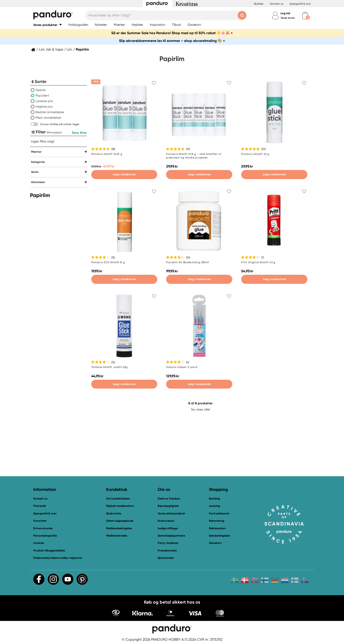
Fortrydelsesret (219, 513)
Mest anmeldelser (48, 118)
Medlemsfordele (117, 536)
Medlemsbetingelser (119, 528)
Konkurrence (166, 521)
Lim (69, 49)
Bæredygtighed (168, 506)
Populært (42, 95)
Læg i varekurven (124, 174)
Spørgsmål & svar (300, 4)
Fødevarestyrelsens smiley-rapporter (58, 558)
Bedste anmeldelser (50, 112)
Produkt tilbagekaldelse (49, 550)
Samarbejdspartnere (171, 536)
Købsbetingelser (220, 536)
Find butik (40, 506)
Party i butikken (168, 543)
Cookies (39, 543)
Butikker (259, 4)
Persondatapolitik (45, 536)
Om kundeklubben (118, 499)
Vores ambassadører (171, 513)
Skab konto (288, 18)
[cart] (305, 15)
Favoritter (40, 521)
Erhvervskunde (43, 528)
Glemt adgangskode (120, 521)
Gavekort (215, 543)
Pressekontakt (167, 550)
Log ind (285, 13)
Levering (215, 506)
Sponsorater (166, 558)
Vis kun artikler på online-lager (60, 124)
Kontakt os (277, 4)
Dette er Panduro (169, 499)
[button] (48, 25)
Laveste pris (44, 101)
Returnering (217, 521)
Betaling (214, 499)
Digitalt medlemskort (120, 506)
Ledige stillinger (168, 528)
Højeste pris (44, 107)
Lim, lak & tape (51, 49)
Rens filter (79, 133)
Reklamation (217, 528)
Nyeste (41, 90)
